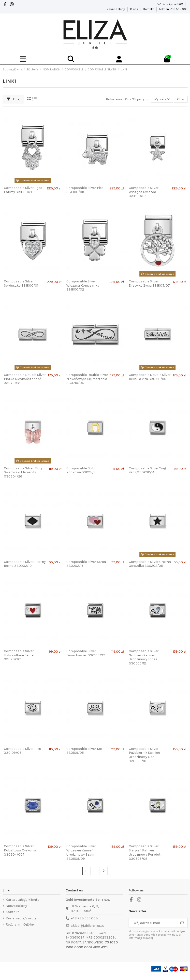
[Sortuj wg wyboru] (162, 99)
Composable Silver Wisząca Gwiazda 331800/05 (144, 192)
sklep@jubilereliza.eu (88, 926)
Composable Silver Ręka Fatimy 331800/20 (23, 190)
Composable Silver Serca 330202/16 (86, 564)
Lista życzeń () (171, 4)
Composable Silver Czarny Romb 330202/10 (25, 564)
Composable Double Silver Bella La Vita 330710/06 (150, 377)
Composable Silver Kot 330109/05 (84, 751)
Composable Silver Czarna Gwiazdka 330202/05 (150, 564)
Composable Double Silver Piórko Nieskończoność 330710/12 (25, 379)
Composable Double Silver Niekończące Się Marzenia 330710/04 (87, 379)
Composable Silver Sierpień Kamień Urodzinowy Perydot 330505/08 (145, 852)
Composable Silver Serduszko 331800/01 (21, 283)
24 (181, 99)
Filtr (13, 99)
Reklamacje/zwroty (21, 918)
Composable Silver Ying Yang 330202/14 (147, 470)
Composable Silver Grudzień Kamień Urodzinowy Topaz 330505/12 (144, 657)
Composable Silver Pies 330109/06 (22, 751)
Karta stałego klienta (22, 900)
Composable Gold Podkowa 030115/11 (81, 470)
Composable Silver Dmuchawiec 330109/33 (86, 653)
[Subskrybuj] (182, 923)
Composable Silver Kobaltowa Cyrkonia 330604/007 (20, 850)
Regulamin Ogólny (20, 924)
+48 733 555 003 (84, 918)
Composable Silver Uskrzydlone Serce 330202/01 (19, 655)
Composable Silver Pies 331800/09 (85, 190)
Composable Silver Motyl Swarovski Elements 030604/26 (24, 472)
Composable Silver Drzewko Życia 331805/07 (149, 283)
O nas (134, 9)
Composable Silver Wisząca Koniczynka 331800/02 (83, 285)
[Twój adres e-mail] (153, 923)
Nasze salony (116, 9)
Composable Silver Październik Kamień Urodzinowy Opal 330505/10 (144, 755)
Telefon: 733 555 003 (173, 9)
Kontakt (149, 9)
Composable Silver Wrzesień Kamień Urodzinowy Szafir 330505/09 (81, 852)
